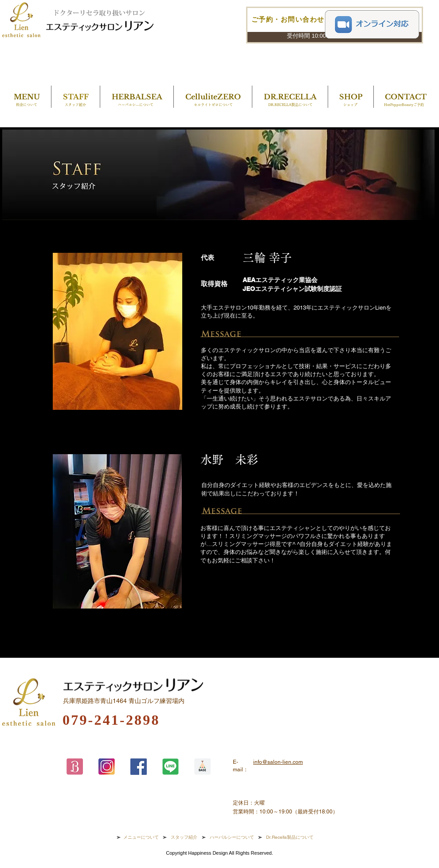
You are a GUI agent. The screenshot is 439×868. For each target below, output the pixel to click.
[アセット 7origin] (107, 767)
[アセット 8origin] (171, 767)
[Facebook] (139, 767)
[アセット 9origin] (75, 767)
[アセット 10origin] (202, 767)
